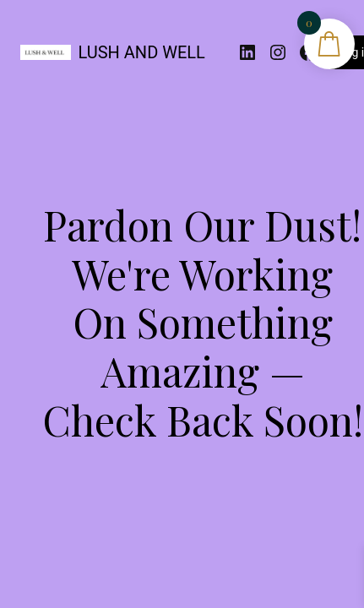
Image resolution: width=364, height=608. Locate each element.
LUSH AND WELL (142, 52)
